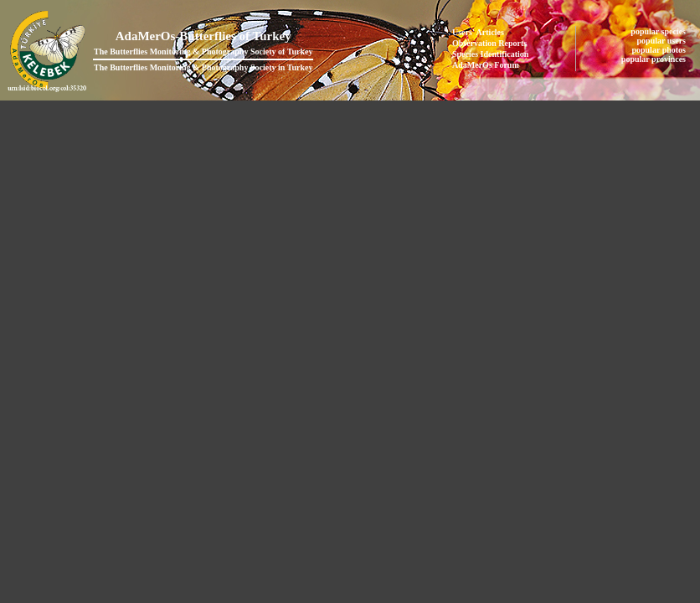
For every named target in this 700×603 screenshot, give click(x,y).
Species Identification (490, 54)
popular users (663, 41)
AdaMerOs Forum (486, 65)
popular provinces (655, 59)
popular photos (659, 50)
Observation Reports (489, 43)
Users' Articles (478, 32)
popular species (659, 31)
